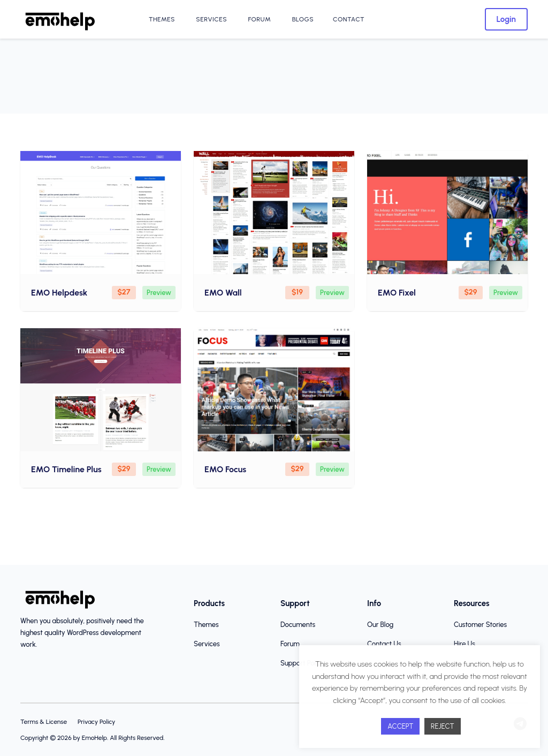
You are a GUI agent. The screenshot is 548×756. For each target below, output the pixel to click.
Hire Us (465, 644)
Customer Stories (480, 625)
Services (211, 19)
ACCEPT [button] (400, 726)
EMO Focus (225, 469)
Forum (258, 19)
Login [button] (506, 19)
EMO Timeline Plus (66, 469)
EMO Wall (223, 293)
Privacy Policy (96, 722)
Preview (159, 293)
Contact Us (384, 644)
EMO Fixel (397, 293)
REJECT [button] (443, 726)
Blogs (302, 19)
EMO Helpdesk (59, 293)
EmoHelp (94, 738)
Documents (298, 625)
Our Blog (380, 625)
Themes (161, 19)
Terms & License (44, 722)
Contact (349, 19)
